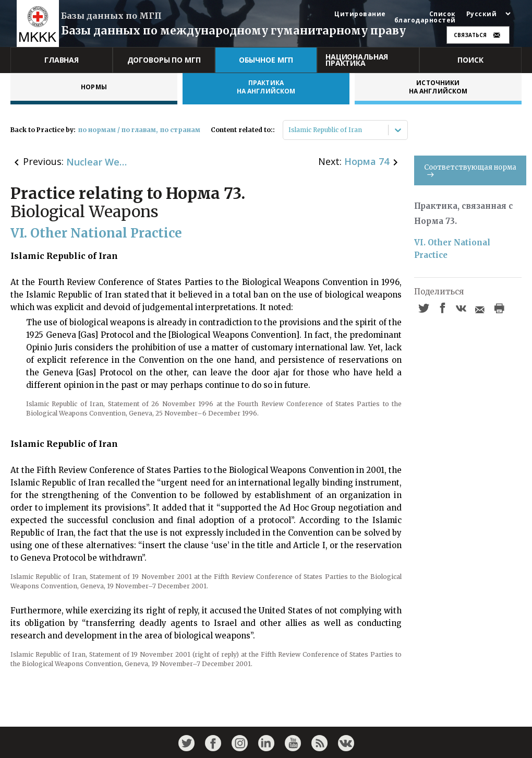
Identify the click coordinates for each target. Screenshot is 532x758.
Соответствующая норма (470, 170)
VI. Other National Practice (453, 249)
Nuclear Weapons (98, 162)
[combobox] (289, 130)
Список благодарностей (425, 17)
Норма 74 (367, 161)
